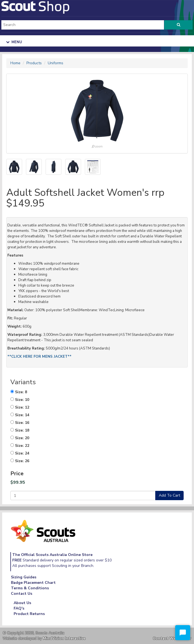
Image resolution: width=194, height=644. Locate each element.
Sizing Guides (24, 577)
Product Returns (29, 614)
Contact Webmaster (172, 638)
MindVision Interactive (64, 638)
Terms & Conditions (30, 588)
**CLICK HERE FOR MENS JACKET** (39, 357)
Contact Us (22, 594)
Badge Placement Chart (33, 583)
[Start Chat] (183, 633)
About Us (22, 603)
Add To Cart (169, 495)
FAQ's (19, 608)
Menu (14, 42)
